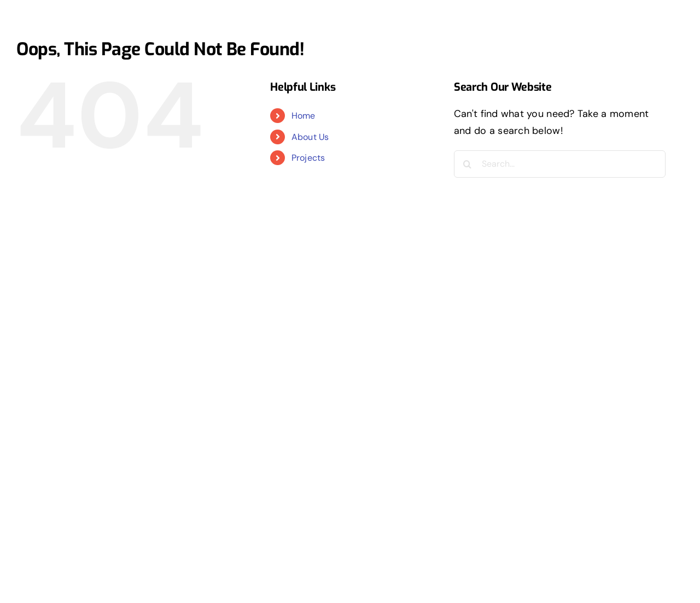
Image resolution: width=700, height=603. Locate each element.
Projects (308, 158)
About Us (310, 137)
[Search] (468, 164)
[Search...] (560, 164)
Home (304, 116)
